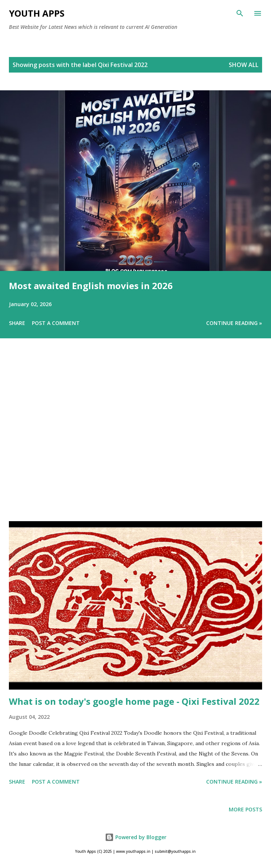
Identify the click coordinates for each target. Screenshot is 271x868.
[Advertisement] (135, 440)
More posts (245, 809)
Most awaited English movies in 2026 (91, 286)
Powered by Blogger (136, 837)
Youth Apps (37, 13)
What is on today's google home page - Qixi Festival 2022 (134, 701)
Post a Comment (56, 323)
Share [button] (17, 323)
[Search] (240, 13)
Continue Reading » (234, 323)
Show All (244, 65)
